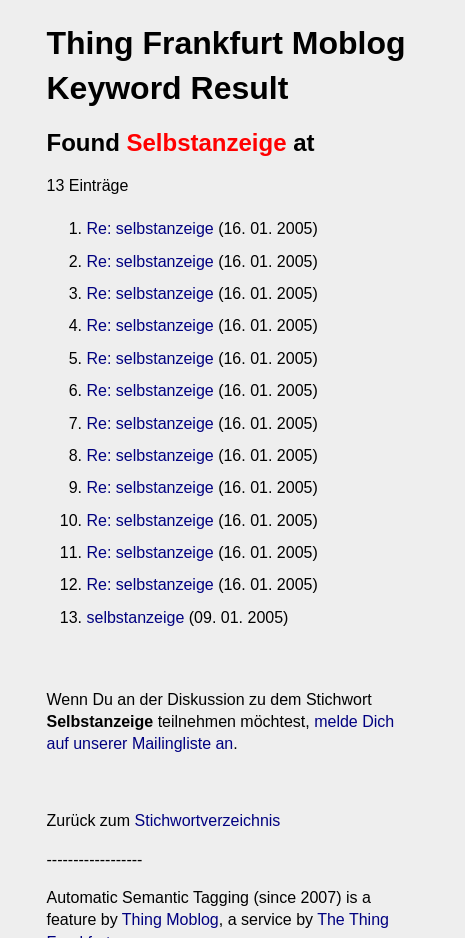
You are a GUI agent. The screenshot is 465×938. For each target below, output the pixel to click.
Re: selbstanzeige (150, 228)
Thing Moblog (170, 919)
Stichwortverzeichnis (208, 820)
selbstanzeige (136, 617)
